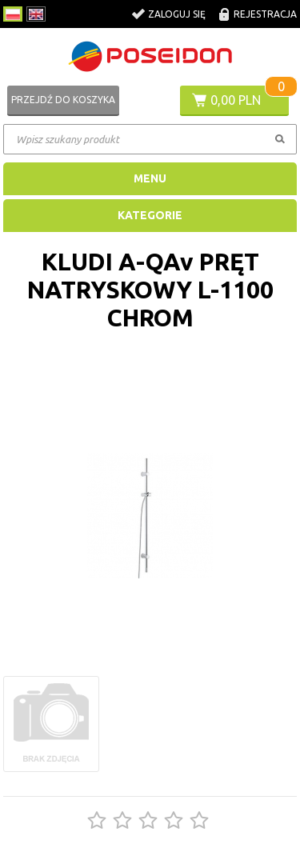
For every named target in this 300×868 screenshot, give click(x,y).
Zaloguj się (177, 14)
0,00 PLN (236, 100)
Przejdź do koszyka (63, 100)
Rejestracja (265, 14)
